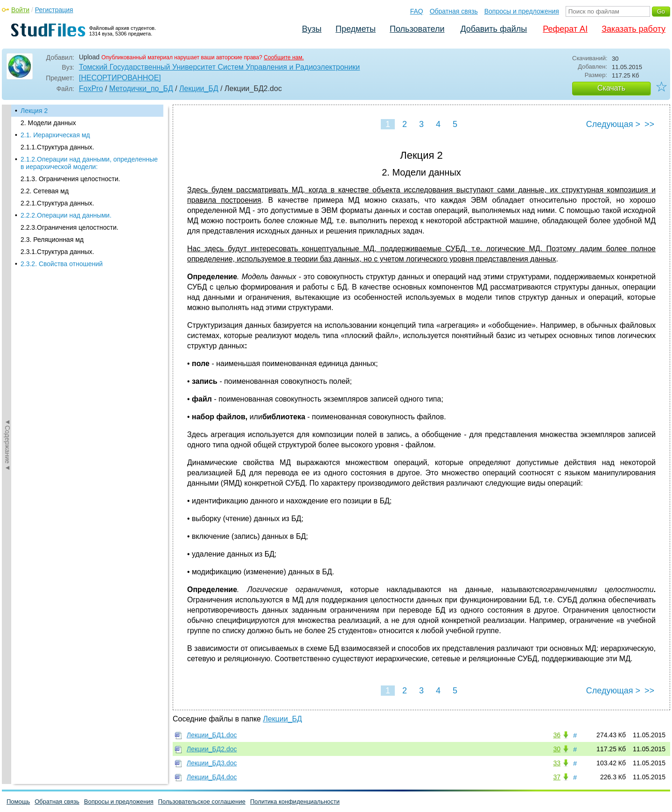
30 (557, 749)
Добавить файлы (493, 29)
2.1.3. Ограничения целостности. (70, 179)
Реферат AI (565, 29)
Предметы (356, 29)
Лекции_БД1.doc (212, 735)
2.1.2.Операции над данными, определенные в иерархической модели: (89, 163)
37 (557, 777)
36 (557, 735)
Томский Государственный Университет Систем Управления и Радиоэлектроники (219, 67)
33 (557, 763)
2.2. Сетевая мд (45, 191)
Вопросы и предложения (522, 11)
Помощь (18, 801)
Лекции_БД (199, 88)
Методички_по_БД (141, 88)
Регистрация (54, 10)
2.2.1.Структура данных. (57, 203)
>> (649, 124)
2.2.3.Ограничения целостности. (70, 227)
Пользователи (417, 29)
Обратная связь (454, 11)
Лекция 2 (34, 111)
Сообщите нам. (284, 57)
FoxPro (91, 88)
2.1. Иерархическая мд (55, 135)
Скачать (611, 88)
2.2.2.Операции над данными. (66, 215)
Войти (20, 10)
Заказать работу (633, 29)
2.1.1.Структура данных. (57, 147)
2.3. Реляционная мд (52, 240)
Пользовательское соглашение (202, 801)
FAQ (417, 11)
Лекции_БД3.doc (212, 763)
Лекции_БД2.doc (212, 749)
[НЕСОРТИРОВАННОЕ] (120, 78)
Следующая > (613, 124)
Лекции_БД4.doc (212, 777)
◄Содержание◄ (7, 268)
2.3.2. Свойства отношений (62, 264)
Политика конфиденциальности (295, 801)
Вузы (312, 29)
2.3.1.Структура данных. (57, 252)
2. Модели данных (48, 123)
